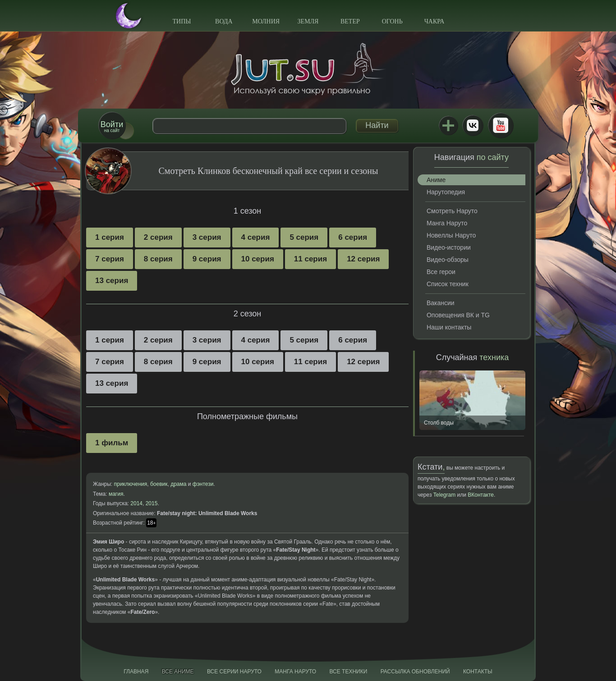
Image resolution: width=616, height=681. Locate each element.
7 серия (110, 259)
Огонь (392, 21)
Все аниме (178, 672)
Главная (136, 672)
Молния (266, 21)
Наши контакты (449, 327)
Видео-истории (449, 247)
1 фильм (112, 443)
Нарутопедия (446, 192)
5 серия (304, 237)
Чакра (434, 21)
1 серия (110, 237)
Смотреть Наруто (452, 211)
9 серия (207, 259)
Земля (308, 21)
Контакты (478, 672)
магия (116, 494)
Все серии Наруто (234, 672)
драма (178, 484)
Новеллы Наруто (451, 235)
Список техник (448, 284)
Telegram (444, 495)
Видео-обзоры (448, 260)
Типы (182, 21)
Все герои (441, 272)
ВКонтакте (473, 125)
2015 (152, 503)
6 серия (353, 237)
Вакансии (441, 303)
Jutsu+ (448, 125)
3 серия (207, 237)
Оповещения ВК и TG (458, 315)
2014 (136, 503)
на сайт (112, 126)
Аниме (436, 180)
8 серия (158, 259)
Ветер (350, 21)
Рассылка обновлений (415, 672)
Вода (224, 21)
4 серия (256, 237)
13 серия (112, 281)
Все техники (348, 672)
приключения (130, 484)
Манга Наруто (447, 223)
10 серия (258, 259)
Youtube (501, 125)
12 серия (363, 259)
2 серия (158, 237)
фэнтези (203, 484)
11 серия (310, 259)
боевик (159, 484)
